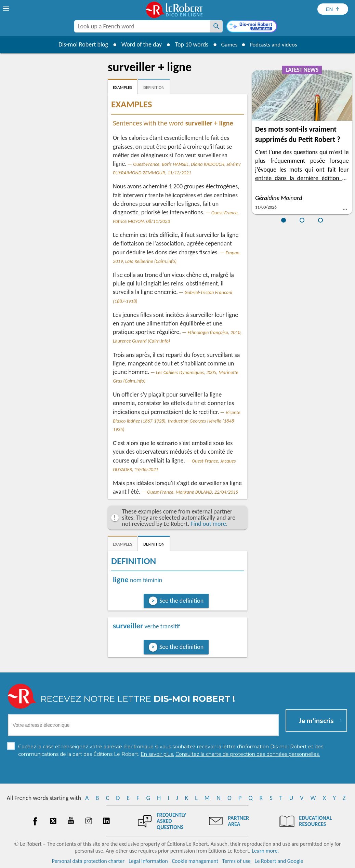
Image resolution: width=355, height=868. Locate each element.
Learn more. (265, 851)
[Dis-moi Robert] (252, 27)
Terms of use (236, 861)
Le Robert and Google (279, 861)
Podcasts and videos (274, 44)
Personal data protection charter (88, 861)
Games (227, 44)
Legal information (148, 861)
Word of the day (139, 44)
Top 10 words (189, 44)
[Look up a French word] (216, 26)
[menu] (7, 9)
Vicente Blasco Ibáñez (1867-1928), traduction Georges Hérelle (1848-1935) (177, 421)
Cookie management (195, 861)
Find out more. (209, 524)
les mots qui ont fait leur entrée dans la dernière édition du (302, 178)
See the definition (181, 601)
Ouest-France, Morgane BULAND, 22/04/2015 (193, 492)
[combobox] (142, 26)
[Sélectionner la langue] (333, 9)
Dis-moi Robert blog (80, 44)
